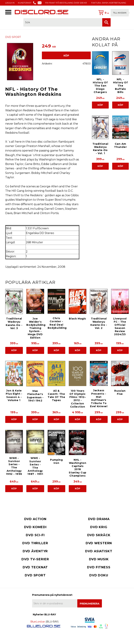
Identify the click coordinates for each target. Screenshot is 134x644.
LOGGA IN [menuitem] (10, 3)
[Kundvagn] (113, 13)
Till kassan (120, 13)
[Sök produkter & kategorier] (63, 22)
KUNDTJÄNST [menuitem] (25, 3)
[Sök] (106, 22)
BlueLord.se (38, 622)
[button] (8, 12)
